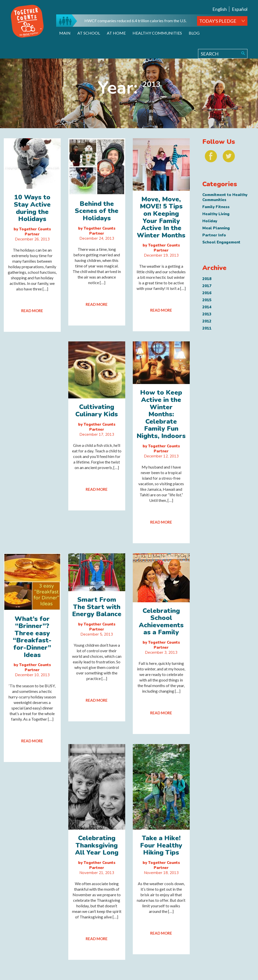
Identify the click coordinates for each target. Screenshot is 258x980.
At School (89, 33)
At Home (116, 33)
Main (65, 33)
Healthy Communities (157, 33)
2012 (207, 321)
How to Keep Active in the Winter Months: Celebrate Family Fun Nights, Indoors (161, 414)
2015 (207, 300)
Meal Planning (216, 228)
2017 (207, 286)
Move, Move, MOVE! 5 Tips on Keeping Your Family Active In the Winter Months (161, 217)
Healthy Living (216, 214)
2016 (207, 293)
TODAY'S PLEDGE (218, 21)
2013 (207, 314)
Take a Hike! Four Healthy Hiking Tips (161, 845)
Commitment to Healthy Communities (225, 197)
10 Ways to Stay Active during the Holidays (32, 208)
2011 (207, 328)
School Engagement (221, 242)
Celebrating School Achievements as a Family (161, 622)
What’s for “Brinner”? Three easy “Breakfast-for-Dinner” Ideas (32, 637)
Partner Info (214, 235)
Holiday (210, 221)
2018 (207, 279)
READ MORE (32, 311)
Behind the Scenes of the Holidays (97, 211)
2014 (207, 307)
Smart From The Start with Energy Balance (97, 607)
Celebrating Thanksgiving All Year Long (97, 845)
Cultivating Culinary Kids (97, 411)
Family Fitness (216, 207)
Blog (194, 33)
